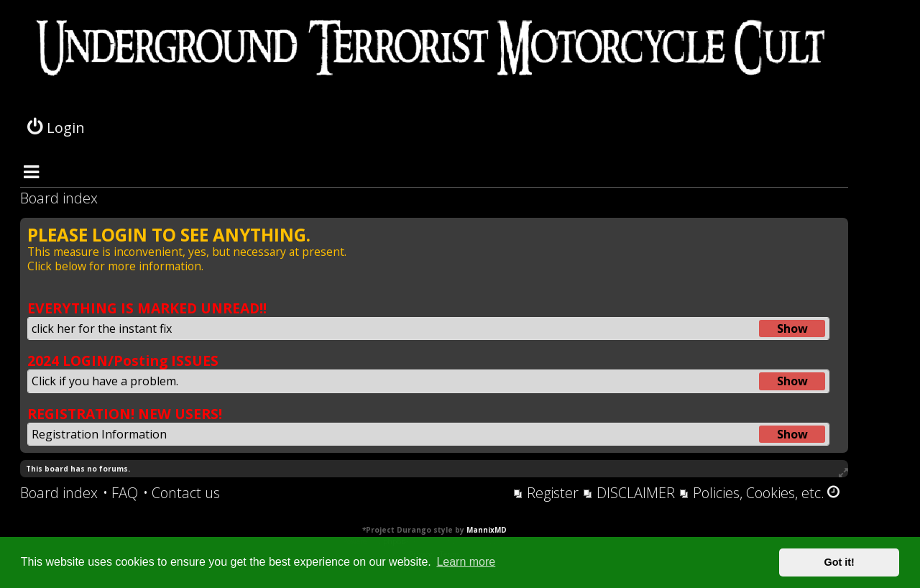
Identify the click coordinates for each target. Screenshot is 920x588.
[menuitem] (120, 493)
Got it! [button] (839, 562)
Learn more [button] (466, 562)
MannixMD (487, 530)
